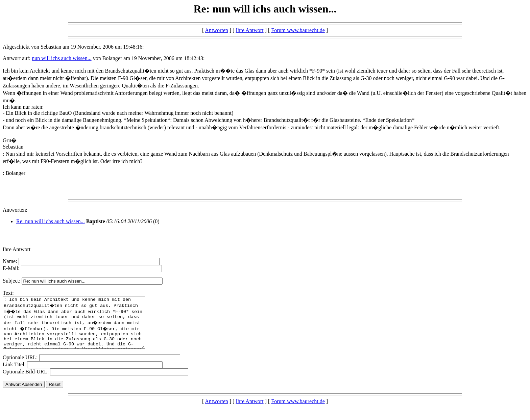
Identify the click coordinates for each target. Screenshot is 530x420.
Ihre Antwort (249, 30)
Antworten (216, 30)
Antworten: (15, 210)
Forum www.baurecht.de (298, 30)
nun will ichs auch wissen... (62, 58)
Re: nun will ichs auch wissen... (51, 221)
